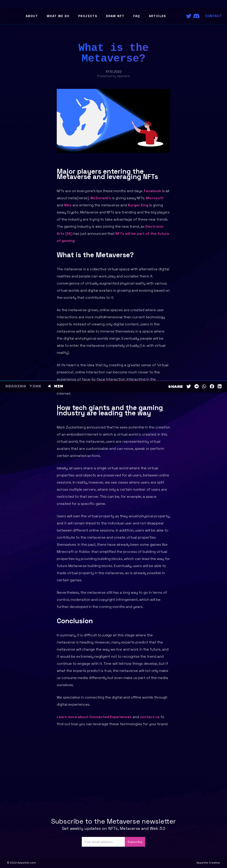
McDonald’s (101, 198)
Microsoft (155, 198)
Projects (88, 16)
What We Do (58, 16)
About (32, 16)
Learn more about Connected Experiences (94, 717)
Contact (213, 16)
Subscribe (135, 842)
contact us (150, 717)
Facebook (153, 191)
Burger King (138, 205)
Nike (68, 205)
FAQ (137, 16)
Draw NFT (115, 16)
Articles (158, 16)
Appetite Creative (208, 863)
